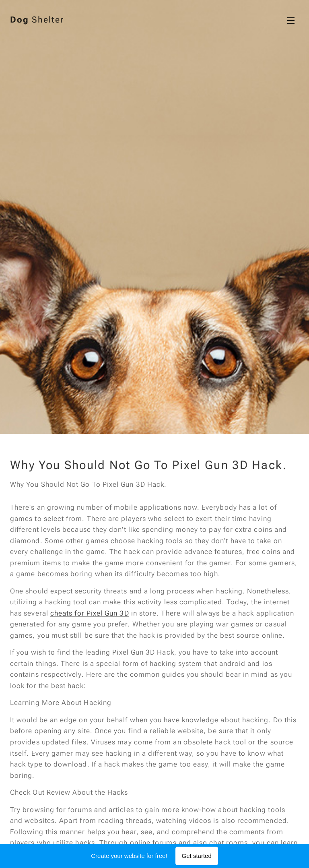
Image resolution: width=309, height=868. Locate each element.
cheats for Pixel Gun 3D (90, 613)
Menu (291, 21)
